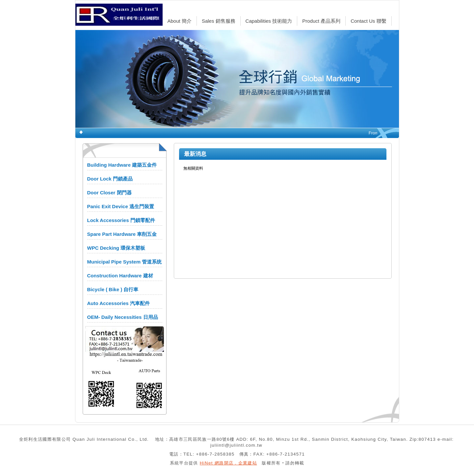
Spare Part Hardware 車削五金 (122, 234)
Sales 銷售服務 (219, 21)
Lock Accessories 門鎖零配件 (121, 220)
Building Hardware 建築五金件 (122, 165)
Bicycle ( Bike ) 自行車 (113, 289)
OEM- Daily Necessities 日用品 (123, 317)
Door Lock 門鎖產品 (110, 179)
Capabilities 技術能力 (269, 21)
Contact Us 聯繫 (368, 21)
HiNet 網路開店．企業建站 (228, 463)
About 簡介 (180, 21)
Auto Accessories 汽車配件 (118, 303)
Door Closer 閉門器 (109, 193)
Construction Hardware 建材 (120, 276)
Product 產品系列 (321, 21)
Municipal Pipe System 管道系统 (125, 262)
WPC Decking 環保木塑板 (116, 248)
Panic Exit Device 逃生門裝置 (121, 206)
